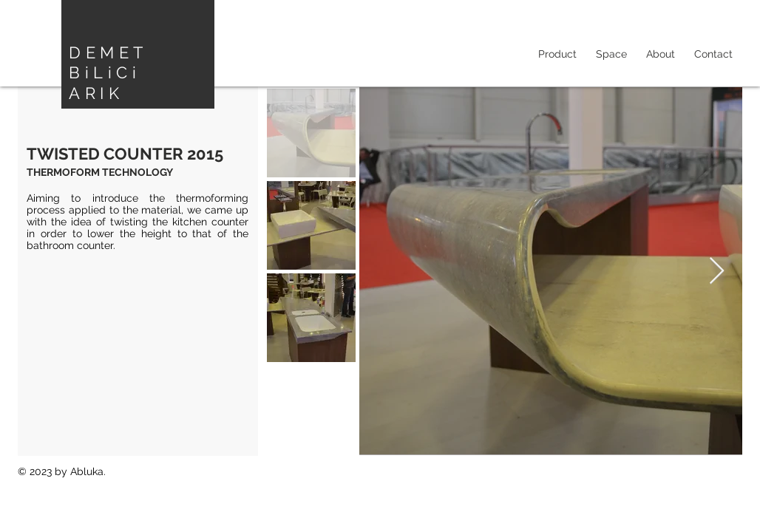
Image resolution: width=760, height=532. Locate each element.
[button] (611, 54)
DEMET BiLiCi (108, 62)
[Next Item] (717, 272)
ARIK (96, 93)
